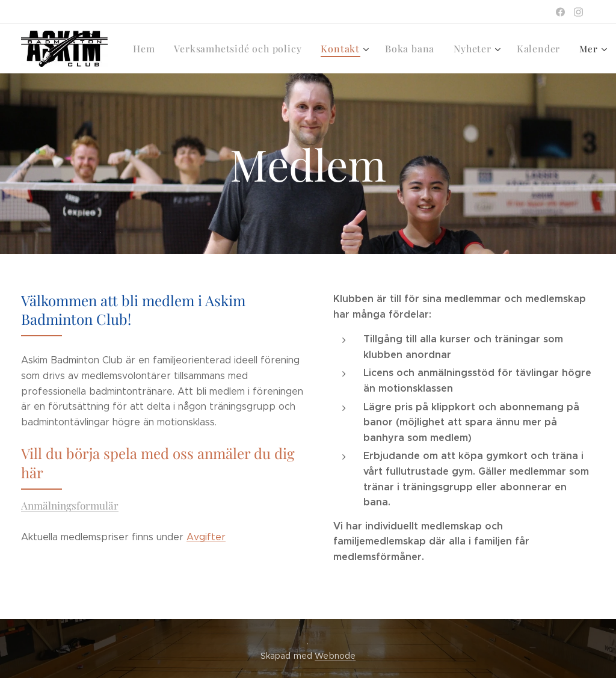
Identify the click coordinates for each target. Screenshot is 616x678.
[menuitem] (147, 49)
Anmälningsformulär (70, 505)
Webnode (335, 656)
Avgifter (206, 537)
